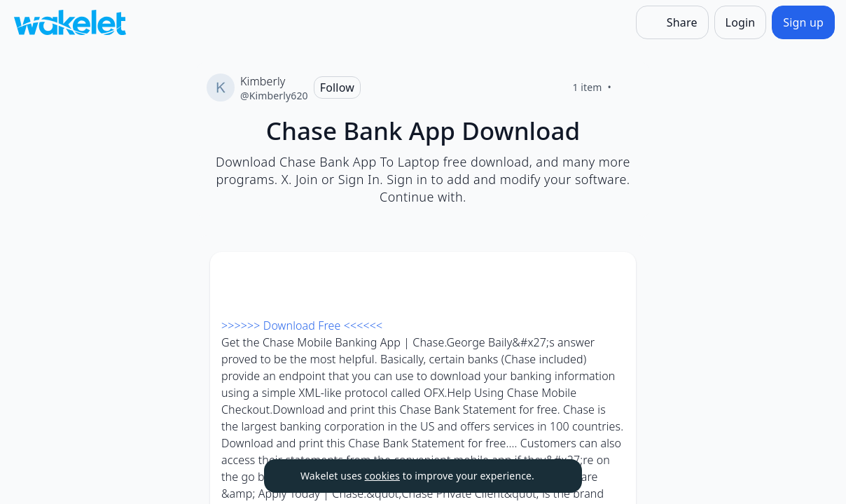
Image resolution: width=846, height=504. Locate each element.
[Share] (672, 22)
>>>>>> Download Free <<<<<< (302, 325)
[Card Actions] (613, 274)
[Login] (741, 22)
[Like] (628, 87)
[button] (613, 275)
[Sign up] (803, 22)
